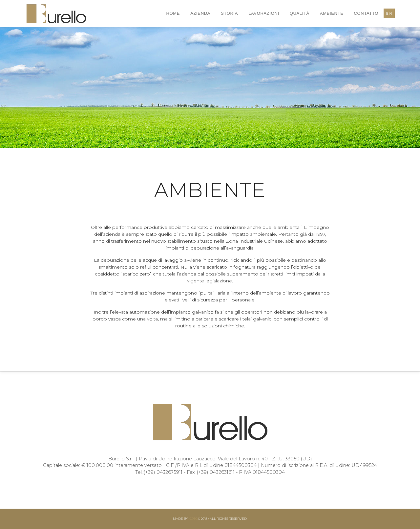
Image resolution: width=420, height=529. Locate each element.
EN (389, 14)
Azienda (200, 13)
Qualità (300, 13)
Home (173, 13)
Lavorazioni (264, 13)
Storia (229, 13)
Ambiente (332, 13)
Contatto (366, 13)
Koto (193, 519)
